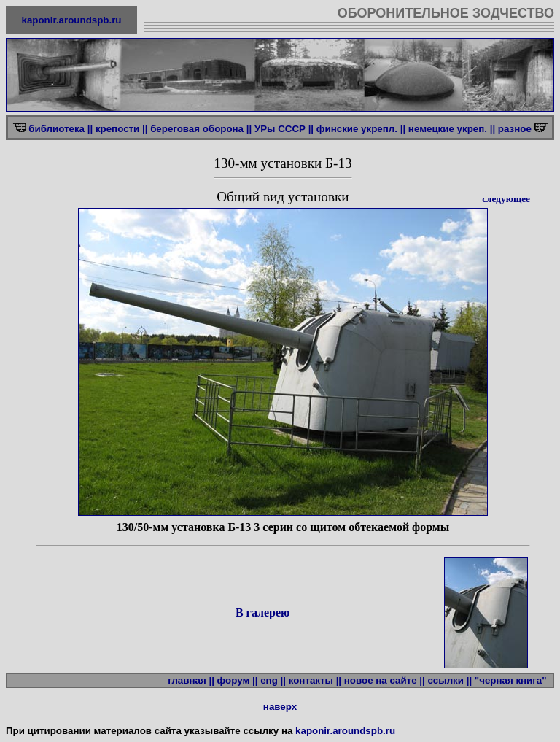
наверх (280, 707)
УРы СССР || (284, 129)
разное (516, 129)
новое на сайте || (385, 680)
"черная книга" (513, 680)
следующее (506, 199)
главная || (191, 680)
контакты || (315, 680)
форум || (238, 680)
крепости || (122, 129)
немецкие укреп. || (452, 129)
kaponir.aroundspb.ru (72, 20)
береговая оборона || (201, 129)
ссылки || (450, 680)
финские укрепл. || (361, 129)
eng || (273, 680)
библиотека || (61, 129)
